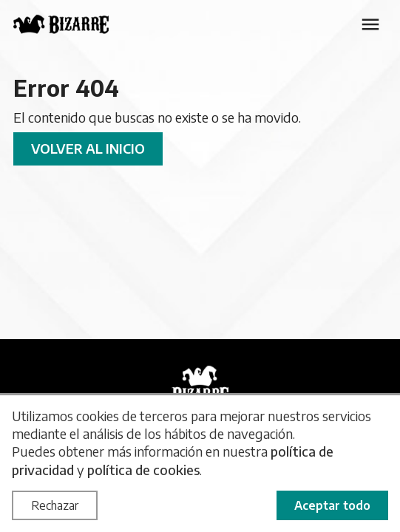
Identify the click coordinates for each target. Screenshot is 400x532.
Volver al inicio (88, 148)
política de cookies (143, 470)
